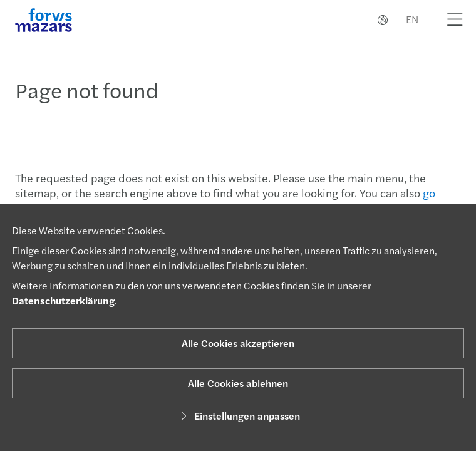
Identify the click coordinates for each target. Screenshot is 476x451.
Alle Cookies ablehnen (238, 383)
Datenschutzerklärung (63, 300)
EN (412, 19)
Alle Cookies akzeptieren (238, 343)
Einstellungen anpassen (238, 416)
